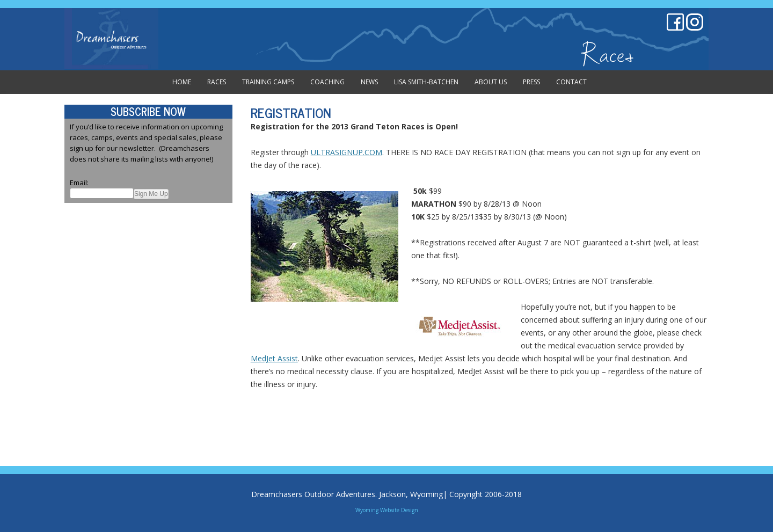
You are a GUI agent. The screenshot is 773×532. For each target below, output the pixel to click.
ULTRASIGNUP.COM (347, 152)
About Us (491, 82)
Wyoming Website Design (387, 510)
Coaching (327, 82)
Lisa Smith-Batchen (426, 82)
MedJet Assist (274, 358)
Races (217, 82)
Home (182, 82)
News (369, 82)
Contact (571, 82)
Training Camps (268, 82)
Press (531, 82)
